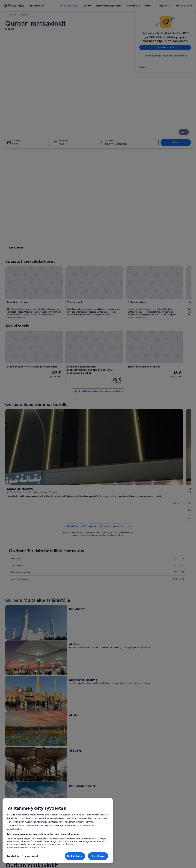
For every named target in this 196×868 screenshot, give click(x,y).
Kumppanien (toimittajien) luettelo (26, 847)
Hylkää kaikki (75, 856)
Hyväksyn (98, 856)
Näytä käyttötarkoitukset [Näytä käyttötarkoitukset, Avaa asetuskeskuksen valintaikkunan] (23, 856)
